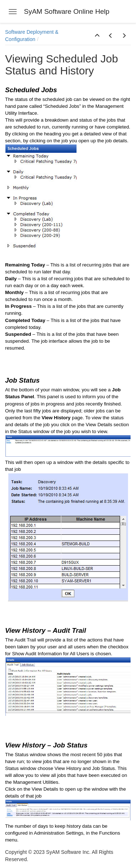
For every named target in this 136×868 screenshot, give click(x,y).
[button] (97, 36)
